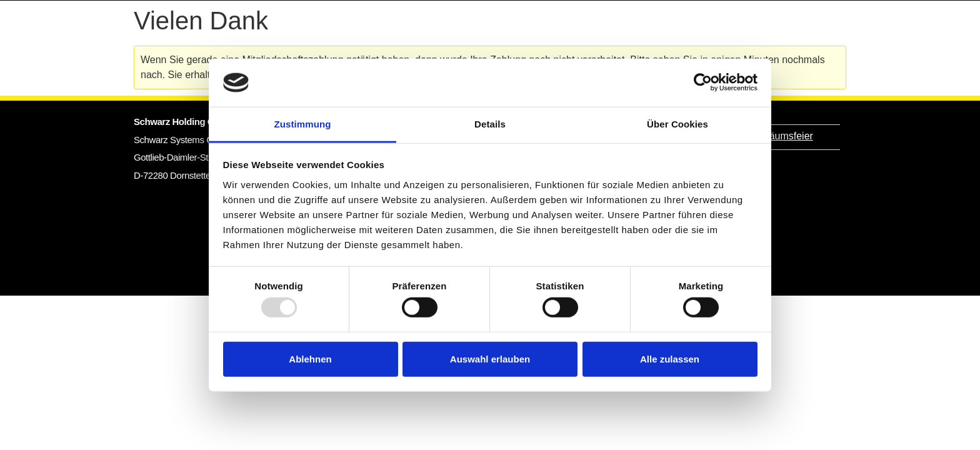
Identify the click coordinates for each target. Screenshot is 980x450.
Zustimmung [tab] (303, 124)
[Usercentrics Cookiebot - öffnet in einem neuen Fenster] (703, 82)
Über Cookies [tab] (677, 124)
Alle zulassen (670, 358)
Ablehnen (310, 358)
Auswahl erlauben (490, 358)
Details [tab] (490, 124)
